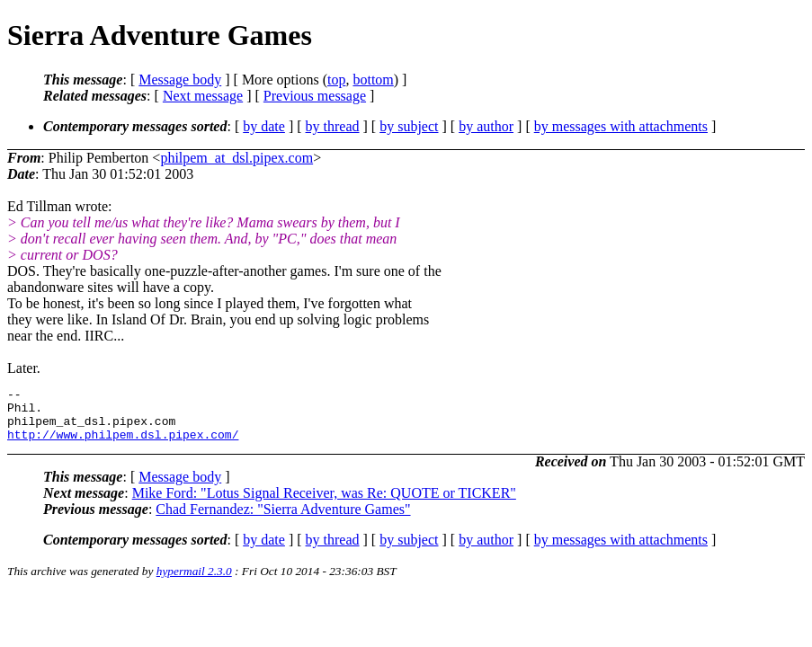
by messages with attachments (621, 126)
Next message (203, 96)
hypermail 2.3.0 (194, 582)
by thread (333, 126)
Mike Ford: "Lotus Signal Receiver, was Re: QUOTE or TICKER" (324, 504)
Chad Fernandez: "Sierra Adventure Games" (283, 520)
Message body (180, 80)
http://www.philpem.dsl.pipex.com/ (123, 445)
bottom (373, 80)
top (336, 80)
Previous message (315, 96)
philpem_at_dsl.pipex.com (236, 158)
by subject (409, 126)
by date (264, 126)
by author (486, 126)
